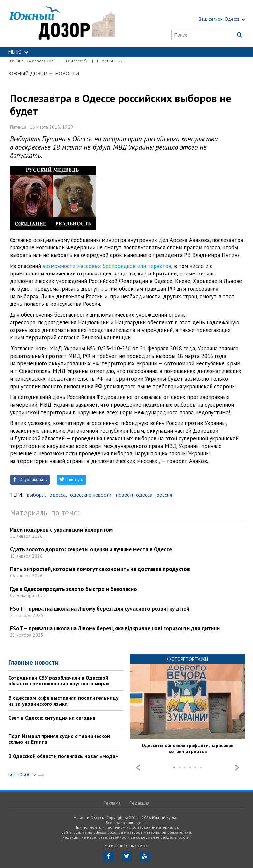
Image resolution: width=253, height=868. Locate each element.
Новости (67, 73)
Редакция (140, 803)
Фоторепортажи (187, 659)
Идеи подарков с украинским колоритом (61, 530)
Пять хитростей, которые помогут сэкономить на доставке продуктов (100, 569)
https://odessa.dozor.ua (62, 24)
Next (237, 767)
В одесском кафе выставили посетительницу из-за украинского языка (63, 701)
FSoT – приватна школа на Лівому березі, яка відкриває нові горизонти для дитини (115, 628)
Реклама (112, 803)
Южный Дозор (28, 73)
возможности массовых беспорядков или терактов (107, 266)
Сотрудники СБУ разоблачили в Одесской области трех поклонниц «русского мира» (59, 680)
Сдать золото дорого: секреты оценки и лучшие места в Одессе (91, 549)
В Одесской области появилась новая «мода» (63, 756)
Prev (138, 767)
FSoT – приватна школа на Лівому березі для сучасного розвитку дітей (100, 609)
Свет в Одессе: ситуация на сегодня (52, 718)
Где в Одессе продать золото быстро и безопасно (73, 589)
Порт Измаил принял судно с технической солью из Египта (59, 739)
